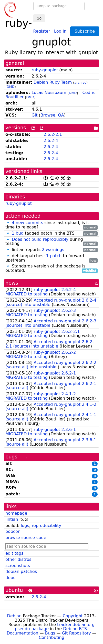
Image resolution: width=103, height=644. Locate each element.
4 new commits (27, 223)
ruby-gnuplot (45, 70)
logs (25, 526)
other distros (18, 559)
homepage (16, 513)
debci (11, 578)
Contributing (51, 637)
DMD (11, 87)
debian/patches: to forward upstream (51, 258)
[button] (8, 223)
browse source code (26, 538)
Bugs (50, 633)
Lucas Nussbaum (49, 93)
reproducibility (47, 526)
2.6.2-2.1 (53, 134)
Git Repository (76, 633)
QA (61, 115)
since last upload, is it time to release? (51, 225)
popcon (13, 531)
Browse (48, 115)
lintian (12, 519)
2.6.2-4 (51, 141)
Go (39, 18)
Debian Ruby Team (53, 82)
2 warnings (53, 250)
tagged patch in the (51, 233)
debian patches (21, 571)
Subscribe (85, 31)
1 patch (54, 256)
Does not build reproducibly (40, 239)
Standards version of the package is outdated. (51, 268)
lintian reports (51, 250)
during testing (51, 242)
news (12, 283)
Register (42, 31)
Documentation (22, 633)
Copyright (73, 616)
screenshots (18, 566)
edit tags (14, 553)
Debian (14, 616)
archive (80, 83)
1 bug (18, 233)
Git (34, 115)
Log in (60, 31)
